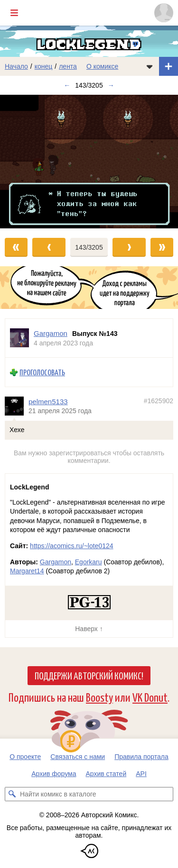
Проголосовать (42, 372)
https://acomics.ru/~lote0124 (72, 546)
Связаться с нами (78, 757)
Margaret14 (27, 571)
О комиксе (102, 66)
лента (68, 66)
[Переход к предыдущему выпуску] (22, 161)
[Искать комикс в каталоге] (12, 794)
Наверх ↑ (89, 629)
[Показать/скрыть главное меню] (14, 13)
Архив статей (106, 774)
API (141, 774)
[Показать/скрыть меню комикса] (150, 66)
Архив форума (54, 774)
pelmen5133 (48, 401)
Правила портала (141, 757)
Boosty (99, 697)
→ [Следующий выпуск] (111, 85)
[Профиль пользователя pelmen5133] (17, 406)
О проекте (25, 757)
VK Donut (150, 697)
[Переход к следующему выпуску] (89, 161)
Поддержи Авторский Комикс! (89, 675)
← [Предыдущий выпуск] (67, 85)
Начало (16, 66)
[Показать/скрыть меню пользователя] (164, 13)
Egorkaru (89, 562)
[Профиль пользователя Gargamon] (19, 338)
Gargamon (56, 562)
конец (44, 66)
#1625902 (159, 400)
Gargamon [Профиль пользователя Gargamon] (51, 333)
